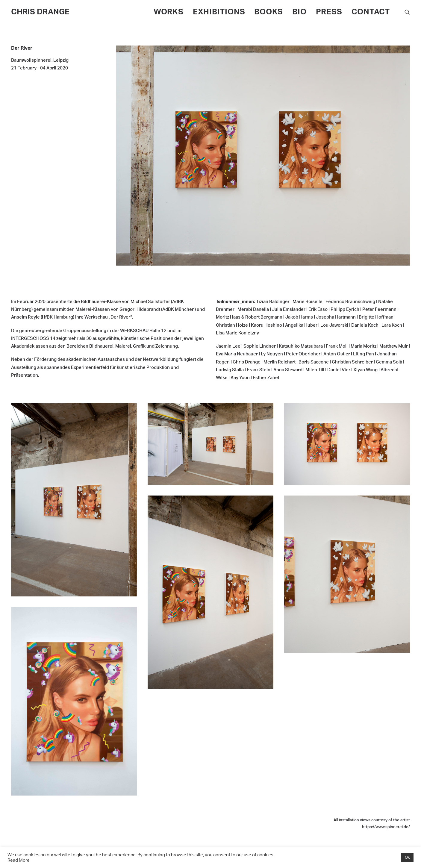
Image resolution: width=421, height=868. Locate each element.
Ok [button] (407, 858)
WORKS (169, 12)
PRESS (329, 12)
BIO (299, 12)
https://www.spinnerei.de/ (386, 827)
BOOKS (269, 12)
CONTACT (371, 12)
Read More (19, 860)
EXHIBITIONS (219, 12)
